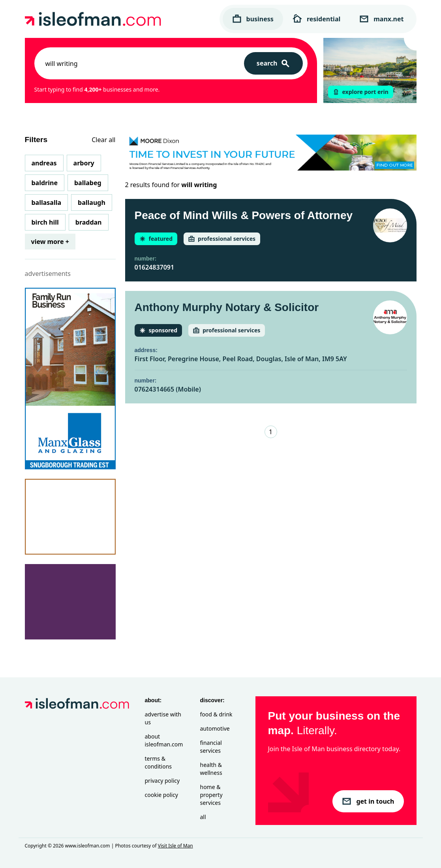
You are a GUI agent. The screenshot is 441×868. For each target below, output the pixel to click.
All (203, 817)
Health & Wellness (211, 769)
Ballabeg (88, 183)
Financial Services (211, 747)
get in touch (368, 801)
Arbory (84, 163)
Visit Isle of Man (175, 846)
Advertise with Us (163, 718)
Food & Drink (216, 714)
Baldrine (45, 183)
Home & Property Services (211, 795)
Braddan (89, 222)
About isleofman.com (164, 740)
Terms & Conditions (159, 762)
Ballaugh (92, 202)
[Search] (273, 63)
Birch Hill (45, 222)
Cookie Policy (161, 795)
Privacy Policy (162, 781)
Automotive (215, 728)
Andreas (44, 163)
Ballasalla (47, 202)
